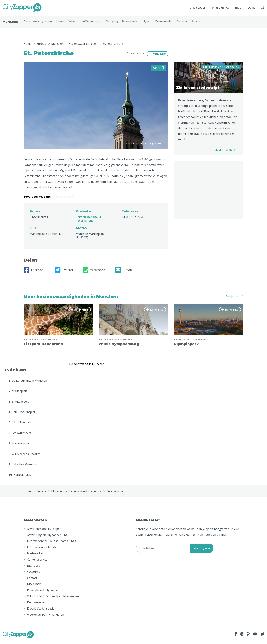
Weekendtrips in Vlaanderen (45, 618)
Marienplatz (18, 394)
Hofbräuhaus (20, 478)
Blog (238, 8)
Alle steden (198, 8)
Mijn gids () (221, 8)
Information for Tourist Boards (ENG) (52, 544)
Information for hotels (42, 550)
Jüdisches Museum (22, 467)
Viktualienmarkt (21, 425)
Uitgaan (146, 23)
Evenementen (164, 23)
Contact (32, 581)
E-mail (123, 273)
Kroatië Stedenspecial (41, 612)
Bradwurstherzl (20, 436)
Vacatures (34, 575)
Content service (37, 562)
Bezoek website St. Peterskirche (89, 222)
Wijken (73, 23)
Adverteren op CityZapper (44, 532)
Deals (251, 8)
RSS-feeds (34, 569)
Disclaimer (34, 587)
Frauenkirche (19, 446)
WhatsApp (94, 273)
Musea (60, 23)
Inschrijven (202, 551)
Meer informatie (225, 153)
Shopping (112, 23)
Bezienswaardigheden (38, 23)
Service (196, 23)
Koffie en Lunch (92, 23)
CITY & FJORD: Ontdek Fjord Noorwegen (53, 599)
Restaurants (130, 23)
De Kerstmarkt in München (28, 384)
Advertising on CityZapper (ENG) (48, 538)
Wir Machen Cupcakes (25, 457)
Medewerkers (36, 556)
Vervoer (182, 23)
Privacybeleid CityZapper (43, 593)
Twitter (64, 273)
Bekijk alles (233, 300)
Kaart (158, 71)
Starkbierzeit (19, 405)
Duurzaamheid (37, 605)
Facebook (34, 273)
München (10, 23)
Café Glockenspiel (22, 415)
